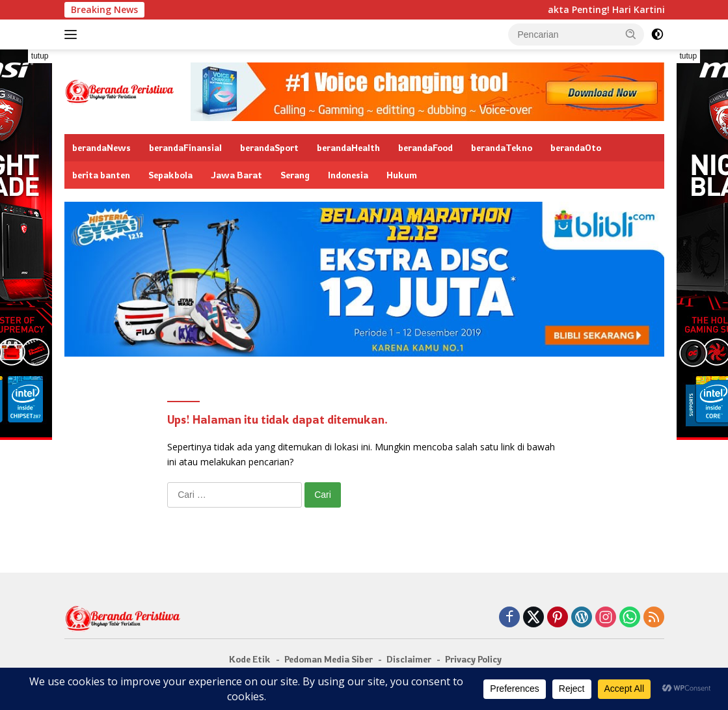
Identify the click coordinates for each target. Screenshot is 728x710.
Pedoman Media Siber (329, 659)
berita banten (101, 175)
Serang (295, 175)
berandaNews (101, 147)
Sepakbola (170, 175)
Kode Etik (250, 659)
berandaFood (425, 147)
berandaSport (269, 147)
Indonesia (348, 175)
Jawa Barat (236, 175)
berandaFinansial (185, 147)
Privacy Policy (473, 659)
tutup (40, 56)
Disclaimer (409, 659)
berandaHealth (348, 147)
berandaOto (576, 147)
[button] (631, 34)
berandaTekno (502, 147)
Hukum (402, 175)
